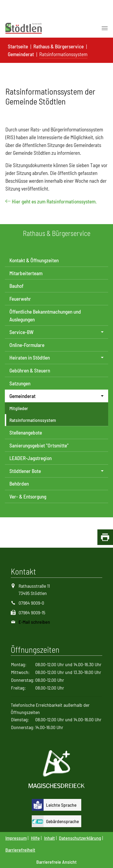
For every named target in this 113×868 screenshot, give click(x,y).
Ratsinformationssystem (33, 420)
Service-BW (22, 332)
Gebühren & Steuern (30, 370)
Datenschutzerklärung (80, 838)
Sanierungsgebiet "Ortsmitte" (39, 445)
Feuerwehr (20, 299)
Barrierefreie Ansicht (56, 862)
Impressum (16, 838)
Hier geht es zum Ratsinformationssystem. (54, 201)
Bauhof (16, 286)
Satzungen (20, 383)
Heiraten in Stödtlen (30, 358)
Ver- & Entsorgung (28, 496)
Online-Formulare (27, 345)
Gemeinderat (22, 396)
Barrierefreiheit (20, 850)
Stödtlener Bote (25, 471)
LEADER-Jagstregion (31, 458)
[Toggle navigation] (105, 28)
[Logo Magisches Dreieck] (57, 770)
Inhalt (50, 838)
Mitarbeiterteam (26, 273)
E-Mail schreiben (34, 622)
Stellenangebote (26, 433)
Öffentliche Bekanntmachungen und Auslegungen (45, 315)
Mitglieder (19, 408)
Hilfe (35, 838)
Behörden (19, 484)
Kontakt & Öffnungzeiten (34, 260)
